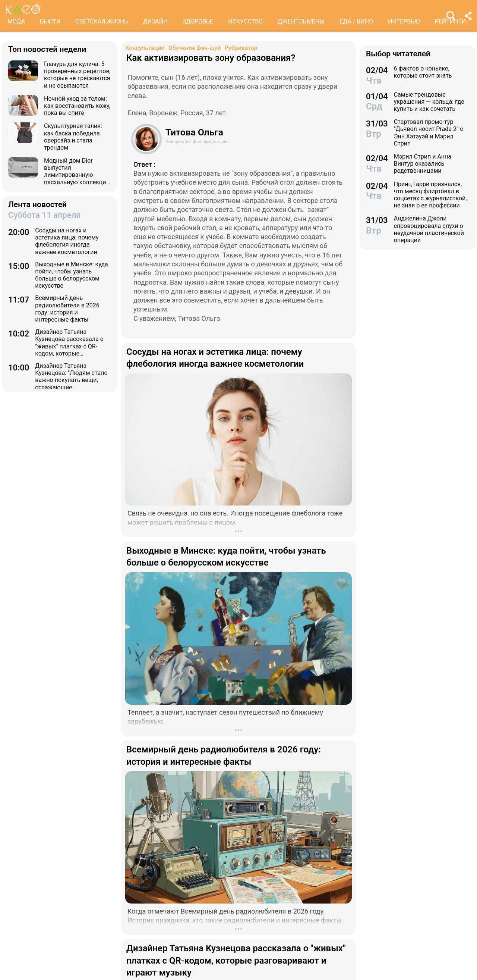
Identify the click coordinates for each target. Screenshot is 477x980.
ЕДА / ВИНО (356, 21)
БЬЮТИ (50, 21)
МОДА (16, 21)
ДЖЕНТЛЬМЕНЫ (301, 21)
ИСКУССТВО (245, 21)
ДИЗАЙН (155, 21)
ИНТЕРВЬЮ (404, 21)
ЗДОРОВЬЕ (198, 21)
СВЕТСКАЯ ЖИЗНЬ (102, 21)
